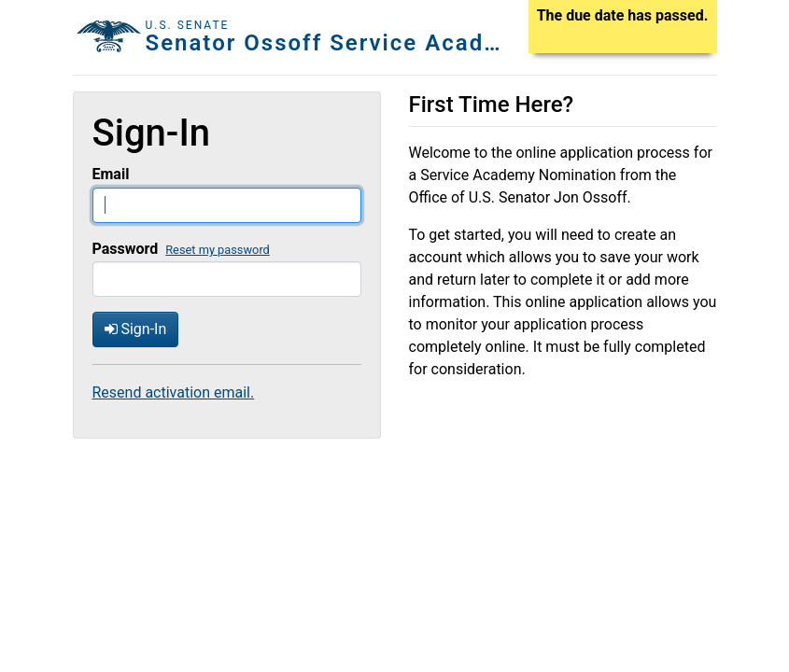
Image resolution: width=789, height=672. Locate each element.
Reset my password (218, 250)
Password (126, 249)
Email (111, 174)
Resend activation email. (174, 392)
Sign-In (136, 329)
